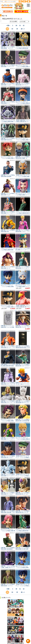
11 (20, 25)
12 (24, 25)
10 (16, 25)
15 (17, 29)
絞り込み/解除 (14, 21)
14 (12, 29)
